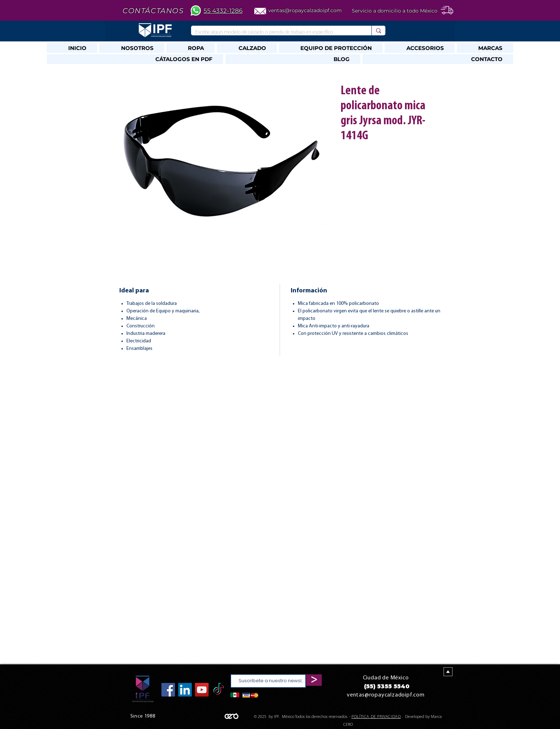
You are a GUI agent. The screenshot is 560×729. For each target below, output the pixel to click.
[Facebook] (168, 690)
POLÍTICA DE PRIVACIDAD (376, 717)
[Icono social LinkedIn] (185, 690)
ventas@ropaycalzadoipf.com (305, 10)
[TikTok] (219, 690)
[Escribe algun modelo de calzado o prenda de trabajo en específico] (276, 32)
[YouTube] (202, 690)
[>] (314, 680)
